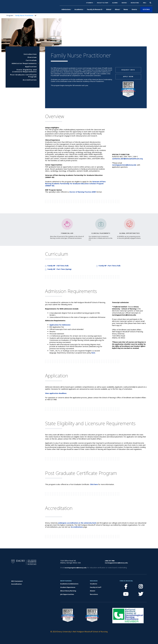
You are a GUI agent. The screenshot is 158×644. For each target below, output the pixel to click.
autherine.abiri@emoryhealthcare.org (127, 159)
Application (31, 67)
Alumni (93, 591)
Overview (32, 57)
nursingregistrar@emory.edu (76, 568)
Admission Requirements (24, 63)
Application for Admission (60, 325)
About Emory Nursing (68, 591)
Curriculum (31, 60)
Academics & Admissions (69, 584)
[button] (90, 3)
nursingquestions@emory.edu (124, 165)
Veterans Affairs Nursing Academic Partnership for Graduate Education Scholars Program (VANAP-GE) (75, 184)
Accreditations (77, 527)
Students (94, 584)
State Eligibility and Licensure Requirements (24, 71)
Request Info (128, 70)
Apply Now (128, 77)
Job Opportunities (67, 594)
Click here (94, 484)
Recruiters (94, 594)
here (93, 353)
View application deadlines (56, 393)
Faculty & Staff (96, 587)
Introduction (30, 54)
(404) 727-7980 (110, 561)
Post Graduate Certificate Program (23, 76)
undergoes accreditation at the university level (77, 523)
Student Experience (68, 587)
